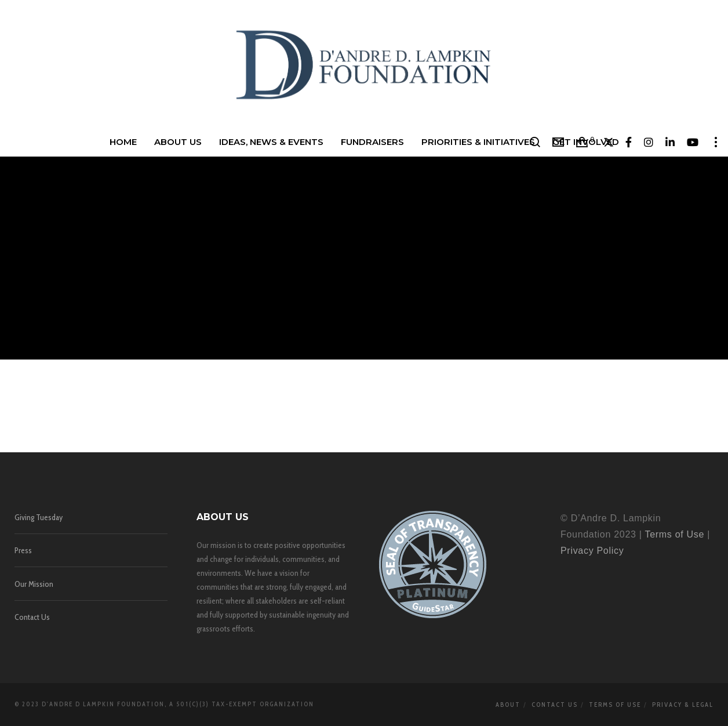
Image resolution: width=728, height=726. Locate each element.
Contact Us (32, 617)
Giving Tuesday (39, 517)
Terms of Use (674, 534)
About (508, 705)
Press (23, 550)
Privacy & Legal (683, 705)
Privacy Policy (592, 551)
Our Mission (34, 584)
